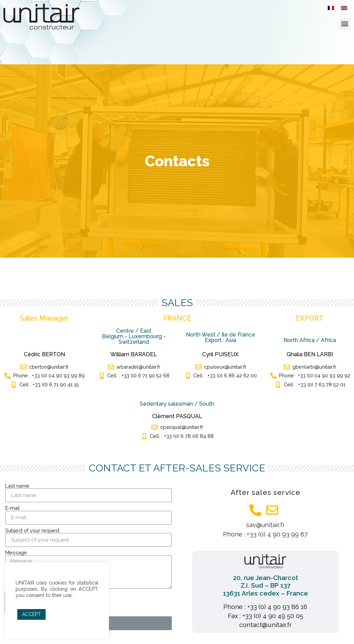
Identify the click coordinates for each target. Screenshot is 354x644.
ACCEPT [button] (31, 614)
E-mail (12, 508)
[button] (345, 24)
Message (16, 553)
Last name (17, 486)
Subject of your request (32, 531)
